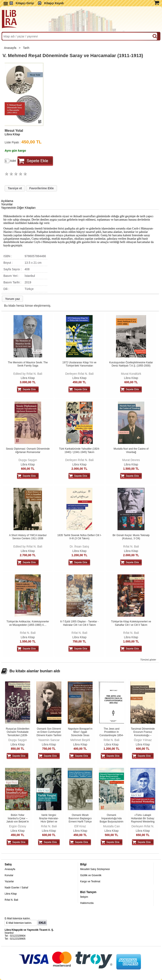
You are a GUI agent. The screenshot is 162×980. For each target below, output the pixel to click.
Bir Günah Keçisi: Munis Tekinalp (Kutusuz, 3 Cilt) (131, 537)
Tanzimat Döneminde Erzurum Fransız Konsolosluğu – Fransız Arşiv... (143, 734)
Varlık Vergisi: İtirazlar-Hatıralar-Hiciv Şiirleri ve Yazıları (49, 820)
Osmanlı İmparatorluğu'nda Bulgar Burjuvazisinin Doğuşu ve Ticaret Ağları (112, 822)
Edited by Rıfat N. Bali (28, 374)
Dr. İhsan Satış (80, 546)
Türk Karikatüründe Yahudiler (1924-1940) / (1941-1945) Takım (79, 450)
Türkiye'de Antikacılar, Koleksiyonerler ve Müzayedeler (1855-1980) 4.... (28, 623)
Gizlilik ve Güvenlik (91, 875)
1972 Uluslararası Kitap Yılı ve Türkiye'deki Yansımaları (79, 364)
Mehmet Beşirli (80, 740)
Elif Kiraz (80, 826)
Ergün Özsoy (18, 826)
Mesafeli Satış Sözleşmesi (95, 869)
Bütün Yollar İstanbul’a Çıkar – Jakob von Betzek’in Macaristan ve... (18, 820)
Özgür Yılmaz (143, 740)
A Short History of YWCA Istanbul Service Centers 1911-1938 (28, 537)
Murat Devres (131, 460)
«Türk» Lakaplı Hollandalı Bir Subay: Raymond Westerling (143, 818)
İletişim (84, 897)
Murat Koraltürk (131, 374)
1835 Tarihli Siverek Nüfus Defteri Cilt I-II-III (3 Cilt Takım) (79, 537)
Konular (9, 875)
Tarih (27, 48)
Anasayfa (11, 48)
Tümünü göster (148, 660)
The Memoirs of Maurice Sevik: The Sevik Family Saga (28, 364)
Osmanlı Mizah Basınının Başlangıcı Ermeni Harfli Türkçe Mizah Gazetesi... (80, 820)
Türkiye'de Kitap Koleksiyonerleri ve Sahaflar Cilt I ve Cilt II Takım (131, 623)
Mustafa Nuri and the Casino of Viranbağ (131, 450)
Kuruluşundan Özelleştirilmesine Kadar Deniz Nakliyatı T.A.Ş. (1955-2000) (131, 364)
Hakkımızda (87, 903)
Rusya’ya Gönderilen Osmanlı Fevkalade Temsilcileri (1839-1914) (18, 734)
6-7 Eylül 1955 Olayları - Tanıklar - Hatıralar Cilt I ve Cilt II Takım (79, 623)
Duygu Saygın (28, 460)
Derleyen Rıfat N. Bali (79, 374)
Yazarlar (9, 881)
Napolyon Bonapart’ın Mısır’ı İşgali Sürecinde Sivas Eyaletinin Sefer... (80, 734)
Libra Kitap (28, 378)
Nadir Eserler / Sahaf (16, 888)
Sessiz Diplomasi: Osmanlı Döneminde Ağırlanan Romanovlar (28, 450)
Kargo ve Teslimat (90, 881)
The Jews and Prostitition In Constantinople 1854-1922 (112, 734)
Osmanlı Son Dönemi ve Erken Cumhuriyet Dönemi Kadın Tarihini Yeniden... (49, 734)
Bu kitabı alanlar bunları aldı (35, 671)
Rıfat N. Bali (131, 546)
